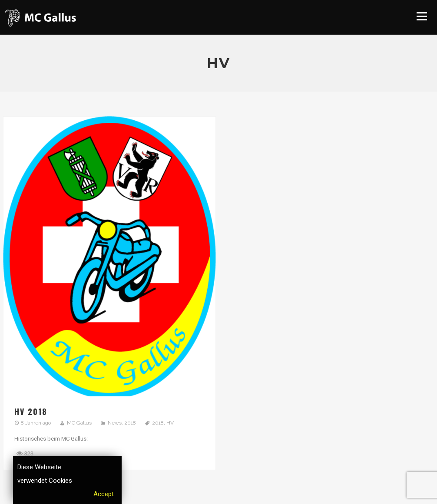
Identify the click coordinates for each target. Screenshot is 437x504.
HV (170, 423)
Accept (104, 494)
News (115, 423)
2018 (130, 423)
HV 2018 (31, 412)
